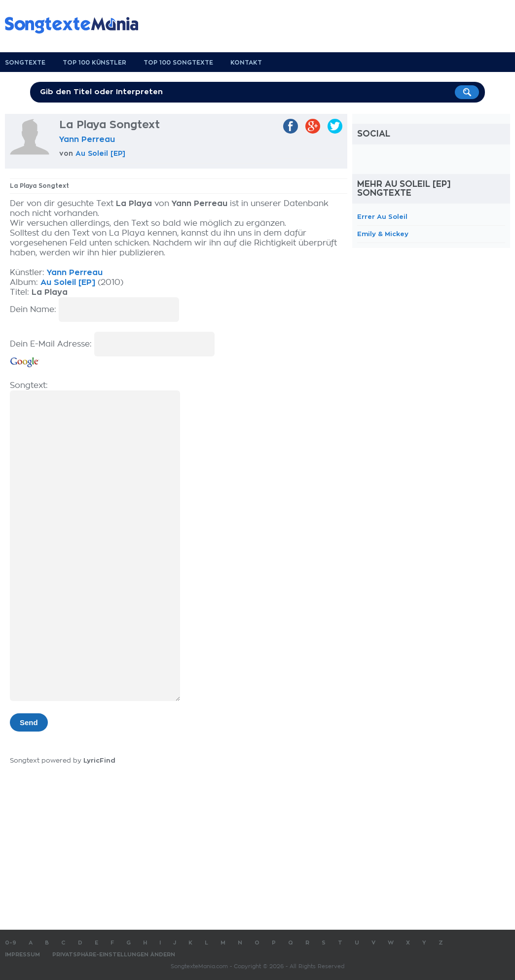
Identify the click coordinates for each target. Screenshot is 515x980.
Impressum (22, 955)
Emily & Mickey (383, 234)
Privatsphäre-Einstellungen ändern (114, 955)
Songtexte (25, 63)
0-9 (11, 943)
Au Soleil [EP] (100, 153)
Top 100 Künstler (94, 63)
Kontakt (246, 63)
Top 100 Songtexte (178, 63)
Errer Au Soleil (382, 217)
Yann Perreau (87, 140)
